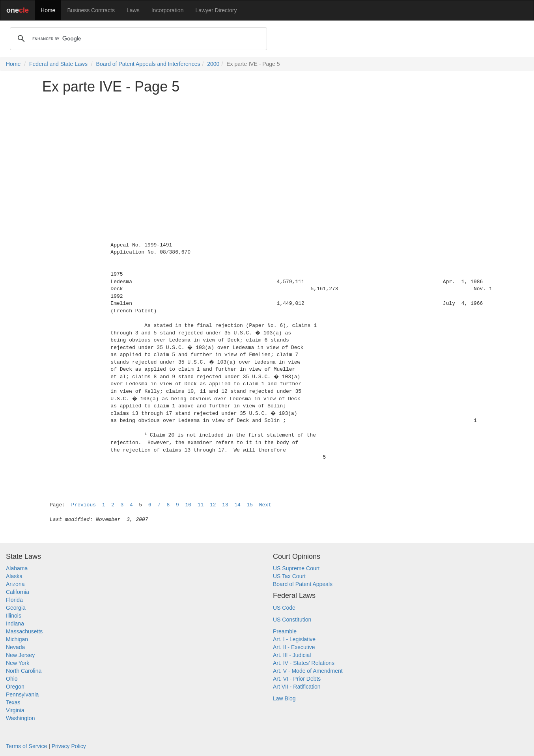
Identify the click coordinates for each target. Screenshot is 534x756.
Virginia (15, 710)
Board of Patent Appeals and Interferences (148, 64)
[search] (137, 39)
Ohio (12, 679)
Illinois (14, 616)
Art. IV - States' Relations (304, 663)
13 (225, 505)
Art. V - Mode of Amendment (308, 671)
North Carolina (24, 671)
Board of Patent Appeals (303, 584)
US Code (284, 608)
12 (213, 505)
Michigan (17, 639)
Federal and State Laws (58, 64)
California (18, 592)
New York (18, 663)
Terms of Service (26, 746)
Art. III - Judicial (292, 655)
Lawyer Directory (216, 10)
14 (237, 505)
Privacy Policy (69, 746)
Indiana (15, 623)
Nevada (15, 647)
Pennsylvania (22, 694)
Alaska (14, 576)
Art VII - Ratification (297, 687)
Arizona (15, 584)
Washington (20, 718)
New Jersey (20, 655)
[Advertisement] (267, 155)
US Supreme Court (296, 568)
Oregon (15, 687)
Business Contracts (91, 10)
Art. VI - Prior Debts (297, 679)
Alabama (17, 568)
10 (188, 505)
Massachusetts (24, 631)
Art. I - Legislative (294, 639)
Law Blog (284, 698)
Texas (13, 702)
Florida (14, 600)
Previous (84, 505)
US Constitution (292, 620)
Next (265, 505)
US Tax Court (289, 576)
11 (201, 505)
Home (48, 10)
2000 (213, 64)
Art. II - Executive (294, 647)
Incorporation (168, 10)
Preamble (285, 631)
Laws (133, 10)
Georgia (16, 608)
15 (250, 505)
